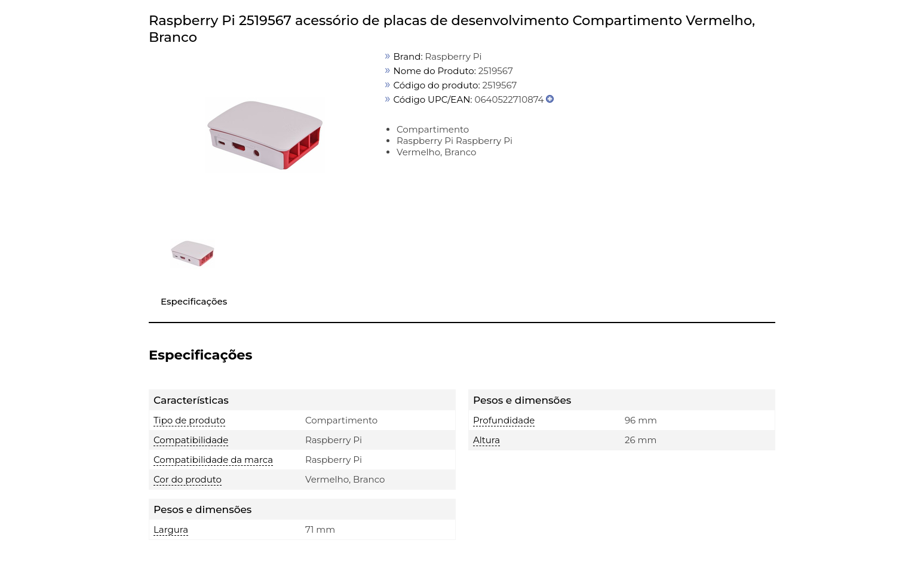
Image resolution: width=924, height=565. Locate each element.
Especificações (194, 301)
